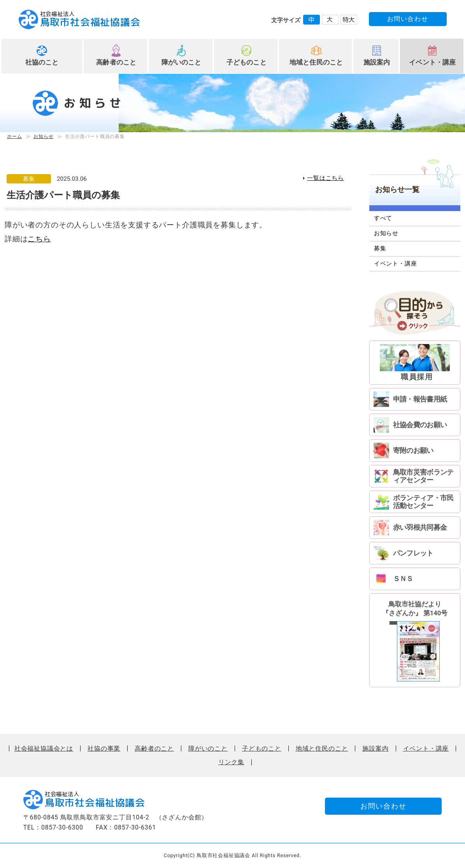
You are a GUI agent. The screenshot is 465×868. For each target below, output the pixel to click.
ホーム (14, 136)
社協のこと (42, 62)
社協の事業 (104, 749)
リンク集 (231, 762)
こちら (39, 239)
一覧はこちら (325, 178)
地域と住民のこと (316, 62)
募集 (380, 248)
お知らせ (43, 136)
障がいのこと (182, 62)
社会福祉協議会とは (44, 749)
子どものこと (247, 62)
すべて (383, 218)
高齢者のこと (116, 62)
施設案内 (377, 62)
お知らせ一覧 (397, 189)
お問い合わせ (408, 19)
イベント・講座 (432, 62)
